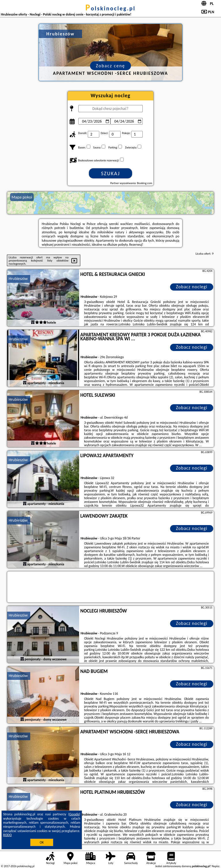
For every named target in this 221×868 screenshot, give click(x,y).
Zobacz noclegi (192, 287)
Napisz (216, 866)
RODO (7, 835)
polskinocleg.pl (110, 8)
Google (74, 814)
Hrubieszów (18, 279)
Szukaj (110, 173)
